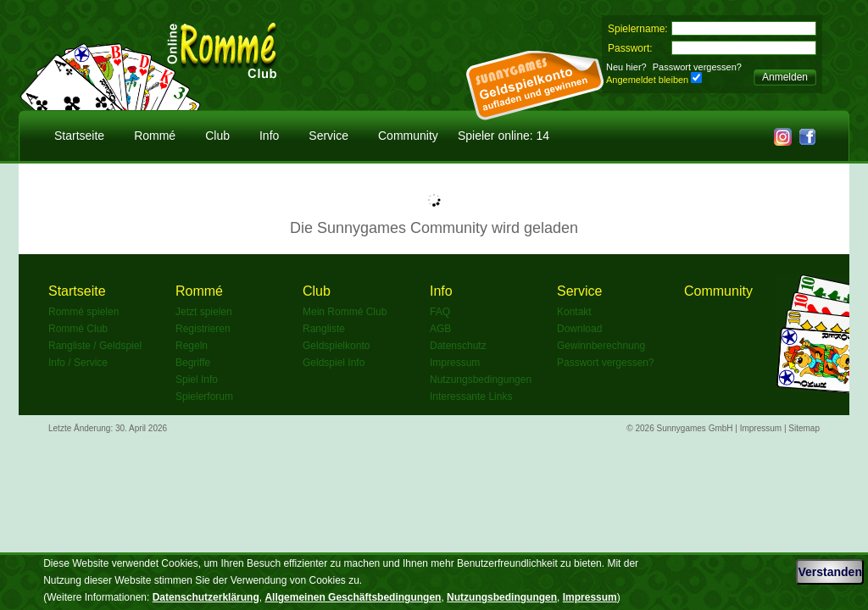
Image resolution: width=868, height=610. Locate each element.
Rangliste (324, 329)
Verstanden (829, 572)
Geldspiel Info (334, 363)
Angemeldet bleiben (647, 80)
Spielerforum (204, 396)
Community (408, 136)
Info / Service (78, 363)
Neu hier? (626, 67)
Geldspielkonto (336, 346)
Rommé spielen (83, 312)
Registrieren (203, 329)
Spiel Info (197, 380)
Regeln (192, 346)
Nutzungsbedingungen (481, 380)
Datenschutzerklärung (206, 597)
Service (328, 136)
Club (217, 136)
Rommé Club (78, 329)
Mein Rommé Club (345, 312)
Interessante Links (471, 396)
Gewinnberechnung (601, 346)
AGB (440, 329)
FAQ (440, 312)
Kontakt (574, 312)
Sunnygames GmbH (695, 428)
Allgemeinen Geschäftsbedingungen (353, 597)
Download (579, 329)
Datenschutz (458, 346)
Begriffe (193, 363)
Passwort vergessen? (697, 67)
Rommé (155, 136)
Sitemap (804, 428)
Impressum (455, 363)
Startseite (79, 136)
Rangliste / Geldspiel (95, 346)
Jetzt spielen (204, 312)
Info (269, 136)
